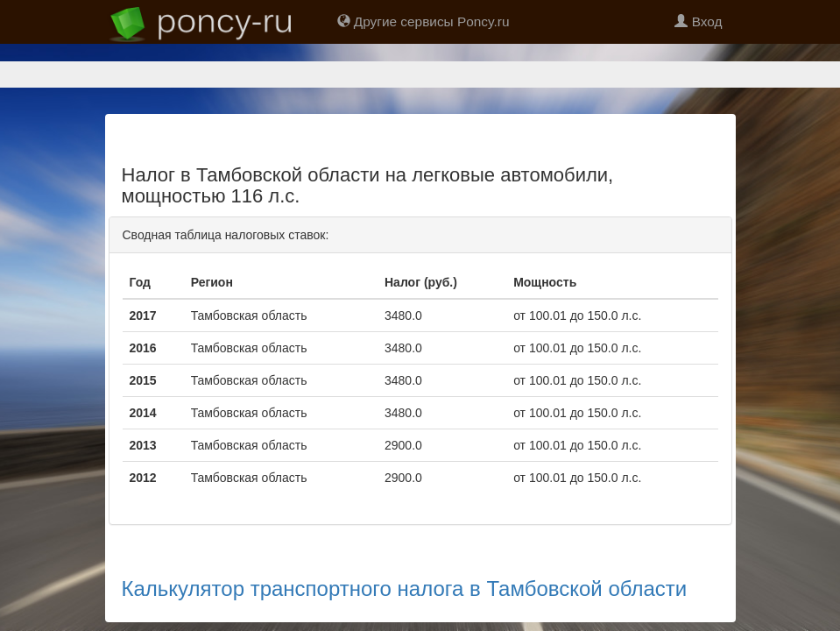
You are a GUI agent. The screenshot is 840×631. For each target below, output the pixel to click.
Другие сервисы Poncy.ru (424, 21)
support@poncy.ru (512, 597)
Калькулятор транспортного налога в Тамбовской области (405, 527)
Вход (698, 21)
